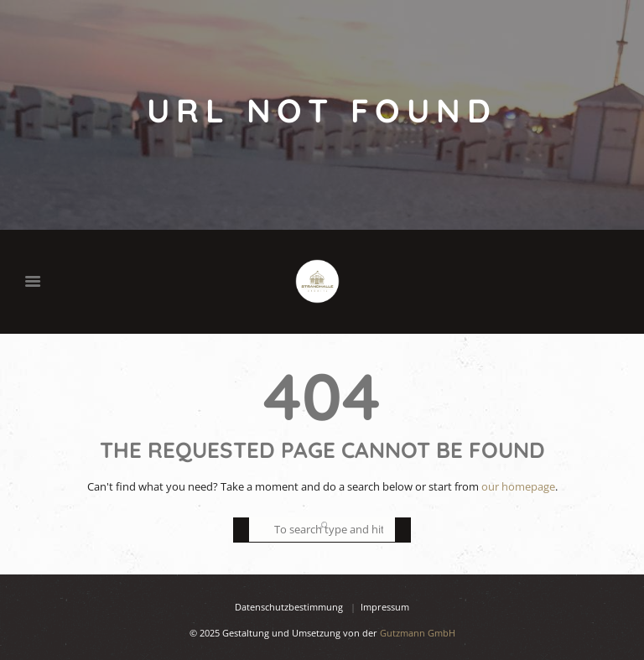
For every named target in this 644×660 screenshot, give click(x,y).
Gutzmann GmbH (418, 633)
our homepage (518, 486)
